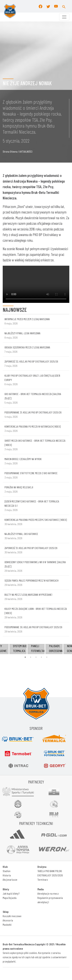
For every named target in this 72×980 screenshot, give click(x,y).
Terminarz (43, 879)
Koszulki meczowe (12, 916)
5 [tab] (47, 657)
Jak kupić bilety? (11, 893)
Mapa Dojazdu (10, 898)
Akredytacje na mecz (48, 893)
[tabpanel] (36, 649)
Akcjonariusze (10, 879)
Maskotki (7, 925)
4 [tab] (41, 657)
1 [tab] (25, 657)
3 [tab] (36, 657)
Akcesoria (8, 920)
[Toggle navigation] (64, 17)
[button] (64, 6)
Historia (7, 875)
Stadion (7, 871)
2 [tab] (31, 657)
